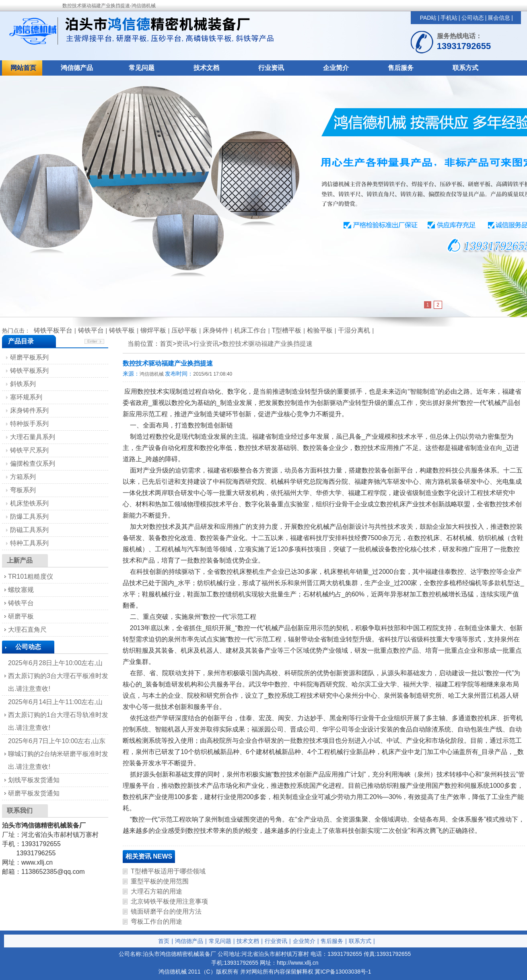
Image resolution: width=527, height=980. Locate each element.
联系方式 (465, 68)
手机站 (449, 18)
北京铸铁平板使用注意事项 (169, 901)
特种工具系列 (29, 543)
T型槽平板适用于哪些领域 (168, 871)
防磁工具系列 (29, 530)
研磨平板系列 (29, 357)
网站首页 (23, 68)
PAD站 (428, 18)
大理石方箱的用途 (156, 891)
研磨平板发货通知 (34, 793)
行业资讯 (271, 68)
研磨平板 (21, 616)
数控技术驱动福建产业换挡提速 (268, 344)
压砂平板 (184, 330)
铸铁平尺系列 (29, 450)
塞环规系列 (26, 397)
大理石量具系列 (33, 437)
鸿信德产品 (77, 68)
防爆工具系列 (29, 517)
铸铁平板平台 (53, 330)
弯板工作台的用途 (156, 921)
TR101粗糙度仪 (31, 576)
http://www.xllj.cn (297, 963)
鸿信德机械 (152, 374)
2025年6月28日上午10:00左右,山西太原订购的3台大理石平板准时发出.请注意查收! (58, 676)
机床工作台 (250, 330)
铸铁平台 (91, 330)
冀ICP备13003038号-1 (343, 972)
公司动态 (473, 18)
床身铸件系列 (29, 410)
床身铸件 (216, 330)
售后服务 (401, 68)
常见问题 (142, 68)
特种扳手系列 (29, 424)
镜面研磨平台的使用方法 (166, 911)
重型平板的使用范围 (160, 881)
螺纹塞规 (21, 590)
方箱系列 (23, 477)
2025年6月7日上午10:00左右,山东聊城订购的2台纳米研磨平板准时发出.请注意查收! (58, 754)
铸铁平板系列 (29, 371)
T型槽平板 (286, 330)
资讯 (183, 344)
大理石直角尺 (27, 630)
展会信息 (499, 18)
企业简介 (336, 68)
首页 (164, 941)
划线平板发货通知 (34, 780)
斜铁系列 (23, 384)
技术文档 (206, 68)
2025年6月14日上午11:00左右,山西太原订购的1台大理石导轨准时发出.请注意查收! (58, 715)
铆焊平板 (153, 330)
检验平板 (320, 330)
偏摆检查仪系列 (33, 463)
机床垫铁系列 (29, 503)
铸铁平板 (122, 330)
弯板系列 (23, 490)
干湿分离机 (354, 330)
